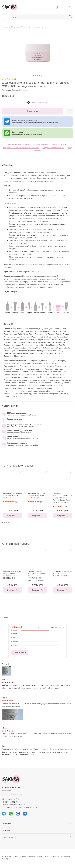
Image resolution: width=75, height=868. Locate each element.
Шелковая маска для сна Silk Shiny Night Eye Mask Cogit (36, 495)
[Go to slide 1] (34, 76)
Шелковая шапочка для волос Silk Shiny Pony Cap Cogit (12, 495)
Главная (5, 27)
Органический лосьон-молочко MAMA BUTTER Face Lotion (62, 573)
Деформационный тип (38, 27)
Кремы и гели (58, 144)
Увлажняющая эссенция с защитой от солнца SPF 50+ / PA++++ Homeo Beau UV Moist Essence (62, 498)
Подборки (16, 27)
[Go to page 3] (6, 523)
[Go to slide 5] (41, 76)
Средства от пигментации (53, 148)
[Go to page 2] (5, 523)
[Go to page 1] (3, 523)
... (24, 27)
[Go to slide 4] (39, 76)
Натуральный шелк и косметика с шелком (21, 148)
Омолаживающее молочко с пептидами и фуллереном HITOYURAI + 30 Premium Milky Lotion (37, 576)
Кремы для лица (41, 144)
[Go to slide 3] (37, 76)
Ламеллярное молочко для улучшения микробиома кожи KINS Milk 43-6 (12, 575)
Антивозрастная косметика (19, 144)
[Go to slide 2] (36, 76)
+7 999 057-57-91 (11, 788)
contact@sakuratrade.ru (12, 794)
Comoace (23, 90)
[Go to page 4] (8, 523)
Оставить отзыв (20, 653)
